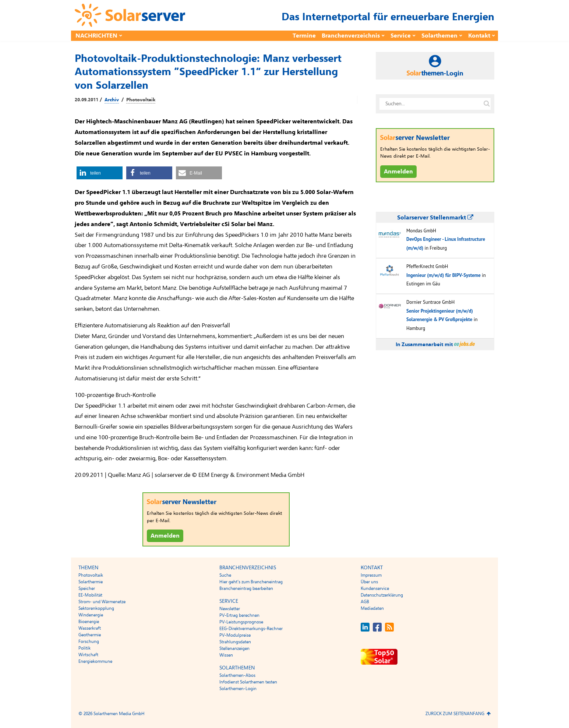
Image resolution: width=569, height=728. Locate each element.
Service (401, 36)
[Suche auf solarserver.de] (487, 104)
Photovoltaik (141, 100)
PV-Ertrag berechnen (239, 615)
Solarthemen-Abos (237, 675)
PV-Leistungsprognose (241, 622)
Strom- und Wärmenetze (102, 602)
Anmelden (165, 536)
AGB (365, 602)
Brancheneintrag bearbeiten (246, 588)
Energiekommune (95, 661)
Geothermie (90, 635)
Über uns (369, 582)
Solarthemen (439, 36)
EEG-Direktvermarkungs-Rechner (251, 629)
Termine (304, 36)
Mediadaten (372, 608)
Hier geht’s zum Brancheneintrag (251, 582)
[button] (100, 173)
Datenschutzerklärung (382, 595)
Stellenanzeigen (234, 648)
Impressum (371, 575)
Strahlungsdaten (235, 642)
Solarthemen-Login (238, 689)
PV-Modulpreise (235, 635)
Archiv (112, 100)
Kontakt (479, 36)
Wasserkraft (90, 628)
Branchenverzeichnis (351, 36)
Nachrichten (96, 36)
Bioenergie (89, 622)
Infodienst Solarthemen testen (248, 682)
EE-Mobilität (90, 595)
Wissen (226, 655)
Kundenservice (375, 588)
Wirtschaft (88, 655)
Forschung (89, 641)
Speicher (87, 588)
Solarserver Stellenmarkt (435, 218)
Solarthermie (91, 582)
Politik (84, 648)
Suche (225, 575)
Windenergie (91, 615)
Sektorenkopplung (96, 608)
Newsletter (230, 609)
